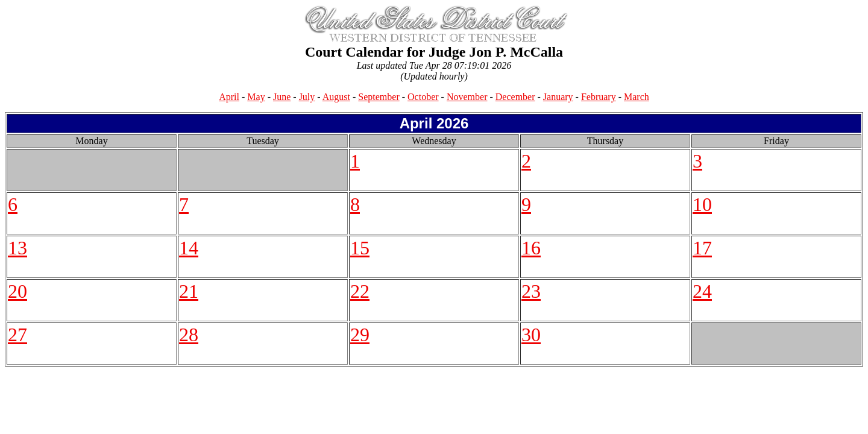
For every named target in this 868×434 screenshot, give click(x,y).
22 (360, 291)
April (229, 97)
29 (360, 335)
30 (531, 335)
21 (189, 291)
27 (17, 335)
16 (531, 248)
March (637, 97)
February (599, 97)
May (256, 97)
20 (17, 291)
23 (531, 291)
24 (702, 291)
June (282, 97)
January (558, 97)
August (336, 97)
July (307, 97)
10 (702, 204)
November (467, 97)
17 (702, 248)
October (423, 97)
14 (189, 248)
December (515, 97)
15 (360, 248)
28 (189, 335)
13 (17, 248)
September (379, 97)
